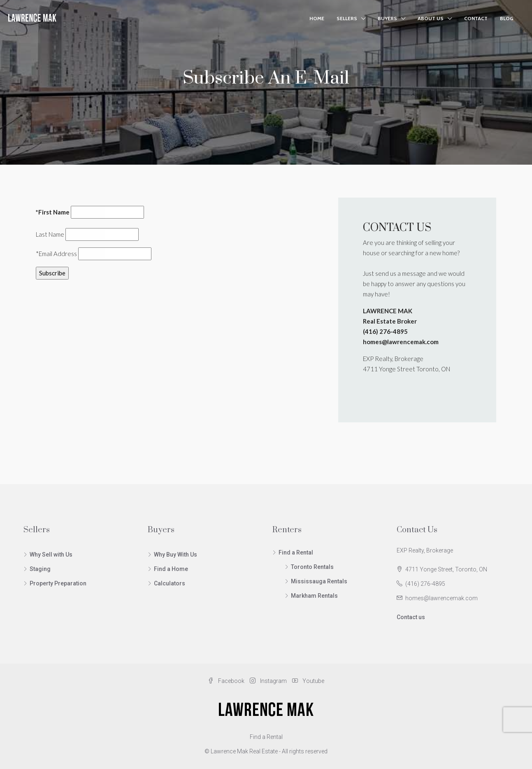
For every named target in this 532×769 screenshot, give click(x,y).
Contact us (411, 617)
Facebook (227, 681)
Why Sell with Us (51, 555)
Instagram (269, 681)
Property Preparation (58, 583)
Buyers (387, 18)
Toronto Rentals (312, 567)
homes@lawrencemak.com (441, 598)
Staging (40, 569)
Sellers (347, 18)
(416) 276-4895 (425, 584)
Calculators (170, 583)
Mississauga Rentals (319, 581)
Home (317, 18)
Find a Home (171, 569)
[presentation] (98, 302)
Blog (507, 18)
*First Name (53, 212)
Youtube (308, 681)
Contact (476, 18)
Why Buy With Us (175, 555)
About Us (431, 18)
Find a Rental (296, 552)
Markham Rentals (314, 596)
